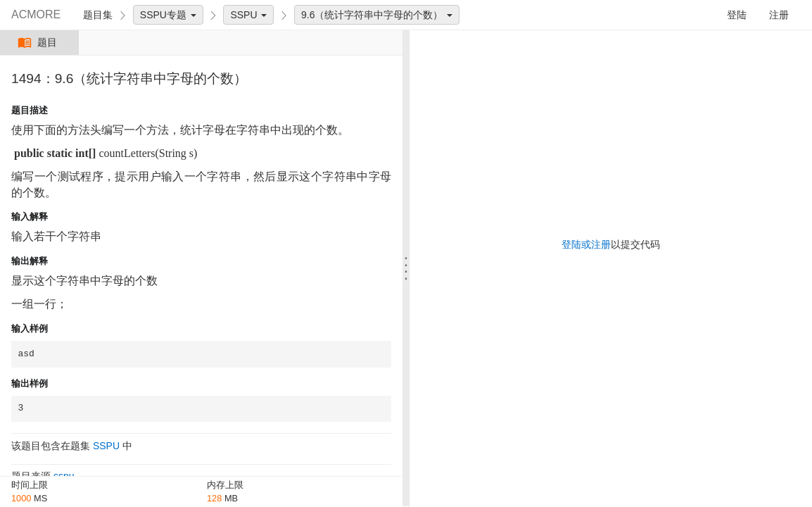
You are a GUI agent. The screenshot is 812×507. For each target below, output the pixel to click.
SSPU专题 (168, 15)
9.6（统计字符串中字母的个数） (377, 15)
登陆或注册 (586, 244)
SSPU (248, 15)
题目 (39, 43)
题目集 (98, 15)
